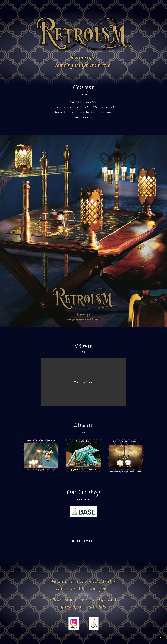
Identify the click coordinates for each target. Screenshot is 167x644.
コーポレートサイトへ (83, 541)
